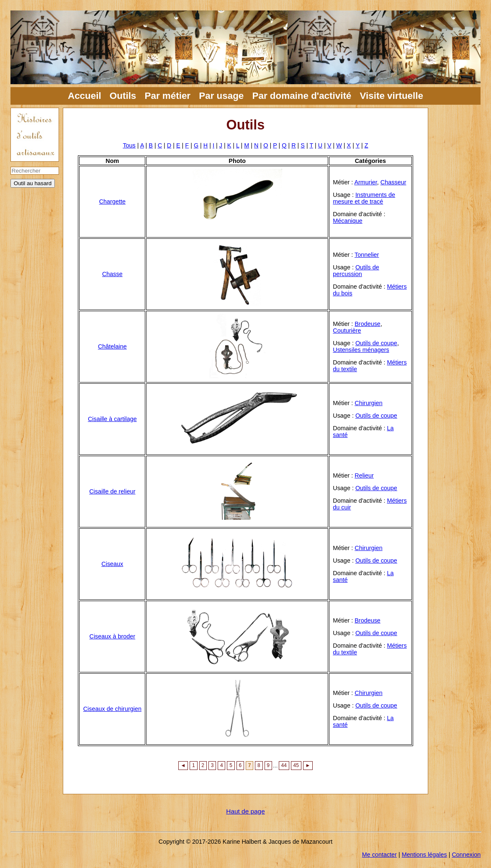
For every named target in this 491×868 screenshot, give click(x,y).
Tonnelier (367, 255)
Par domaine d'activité (302, 96)
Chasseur (393, 182)
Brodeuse (368, 324)
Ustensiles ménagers (361, 350)
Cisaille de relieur (112, 491)
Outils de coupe (376, 343)
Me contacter (379, 855)
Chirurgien (368, 403)
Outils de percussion (356, 271)
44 (284, 766)
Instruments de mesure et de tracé (364, 198)
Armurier (365, 182)
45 (296, 766)
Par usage (221, 96)
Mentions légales (424, 855)
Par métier (168, 96)
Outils (123, 96)
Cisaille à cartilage (112, 419)
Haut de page (245, 811)
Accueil (85, 96)
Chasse (112, 274)
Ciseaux (112, 564)
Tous (129, 145)
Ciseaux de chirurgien (112, 709)
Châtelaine (112, 346)
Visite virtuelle (392, 96)
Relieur (364, 475)
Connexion (466, 855)
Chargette (112, 201)
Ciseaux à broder (113, 636)
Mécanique (347, 221)
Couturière (347, 331)
